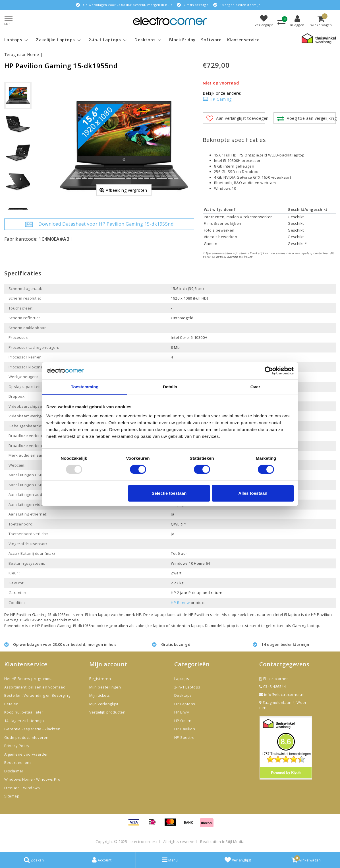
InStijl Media (233, 842)
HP (139, 615)
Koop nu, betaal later (24, 712)
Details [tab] (170, 386)
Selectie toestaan (169, 493)
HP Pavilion (199, 615)
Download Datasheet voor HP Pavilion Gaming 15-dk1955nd (99, 224)
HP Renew (180, 603)
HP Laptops (185, 704)
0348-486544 (272, 686)
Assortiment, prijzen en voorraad (35, 687)
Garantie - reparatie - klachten (32, 729)
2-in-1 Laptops (187, 687)
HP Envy (182, 712)
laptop (229, 626)
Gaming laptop (306, 626)
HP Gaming (217, 99)
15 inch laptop (97, 615)
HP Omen (183, 721)
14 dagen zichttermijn (24, 721)
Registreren (100, 679)
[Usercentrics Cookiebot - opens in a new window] (269, 370)
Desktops (183, 695)
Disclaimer (14, 771)
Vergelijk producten (107, 712)
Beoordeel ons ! (19, 762)
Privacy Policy (17, 746)
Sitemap (12, 796)
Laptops (182, 679)
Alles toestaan (253, 493)
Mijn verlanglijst (104, 704)
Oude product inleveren (26, 737)
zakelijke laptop (150, 626)
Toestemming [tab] (85, 386)
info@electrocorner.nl (282, 694)
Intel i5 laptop (288, 615)
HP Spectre (184, 737)
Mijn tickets (100, 695)
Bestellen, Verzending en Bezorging (37, 695)
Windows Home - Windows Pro (32, 779)
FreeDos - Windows (22, 788)
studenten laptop (187, 626)
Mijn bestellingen (105, 687)
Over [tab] (255, 386)
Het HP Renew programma (29, 679)
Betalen (11, 704)
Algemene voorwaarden (27, 754)
